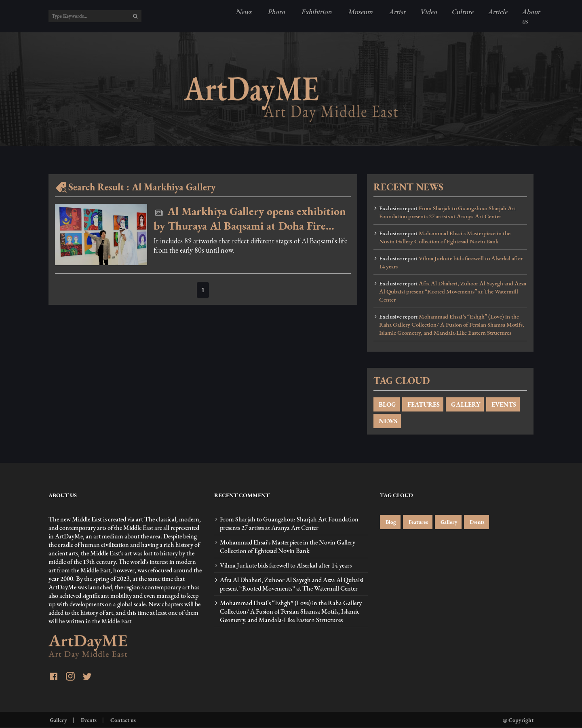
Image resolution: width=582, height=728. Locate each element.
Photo (275, 12)
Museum (360, 12)
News (244, 12)
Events (477, 522)
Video (428, 12)
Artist (396, 12)
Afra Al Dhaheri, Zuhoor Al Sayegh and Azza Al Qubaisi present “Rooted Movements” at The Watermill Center (453, 291)
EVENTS (503, 404)
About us (531, 16)
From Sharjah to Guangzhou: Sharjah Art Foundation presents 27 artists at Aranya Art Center (448, 212)
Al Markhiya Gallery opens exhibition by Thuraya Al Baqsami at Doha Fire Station (250, 218)
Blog (390, 522)
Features (418, 522)
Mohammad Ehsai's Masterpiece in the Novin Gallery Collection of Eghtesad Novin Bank (445, 237)
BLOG (387, 404)
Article (498, 12)
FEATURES (423, 404)
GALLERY (465, 404)
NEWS (387, 421)
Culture (462, 12)
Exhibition (316, 12)
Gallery (448, 522)
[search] (135, 16)
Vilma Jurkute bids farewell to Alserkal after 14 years (451, 262)
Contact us (122, 720)
